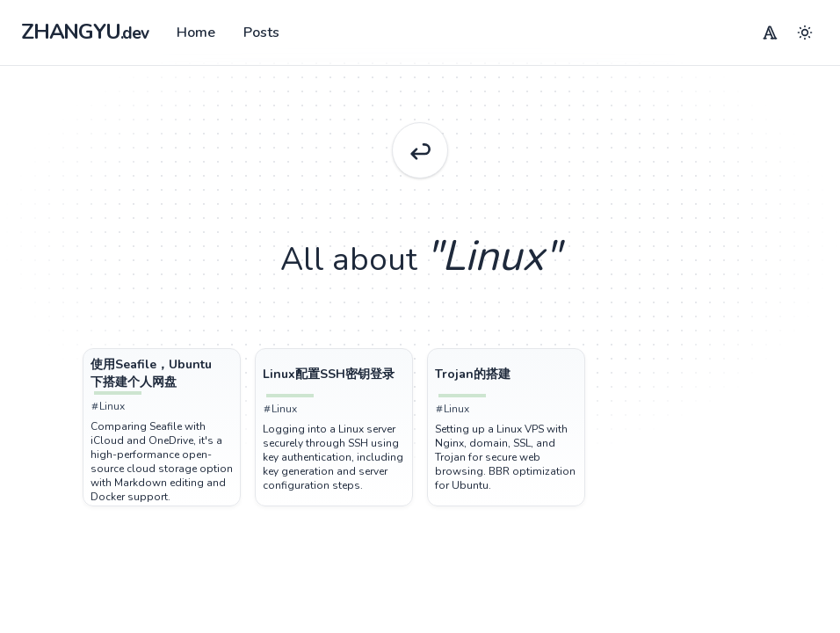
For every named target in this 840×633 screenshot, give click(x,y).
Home (196, 33)
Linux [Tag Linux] (108, 406)
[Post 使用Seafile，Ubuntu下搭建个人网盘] (162, 374)
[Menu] (770, 33)
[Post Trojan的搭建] (506, 375)
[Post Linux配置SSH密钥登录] (334, 375)
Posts (261, 33)
